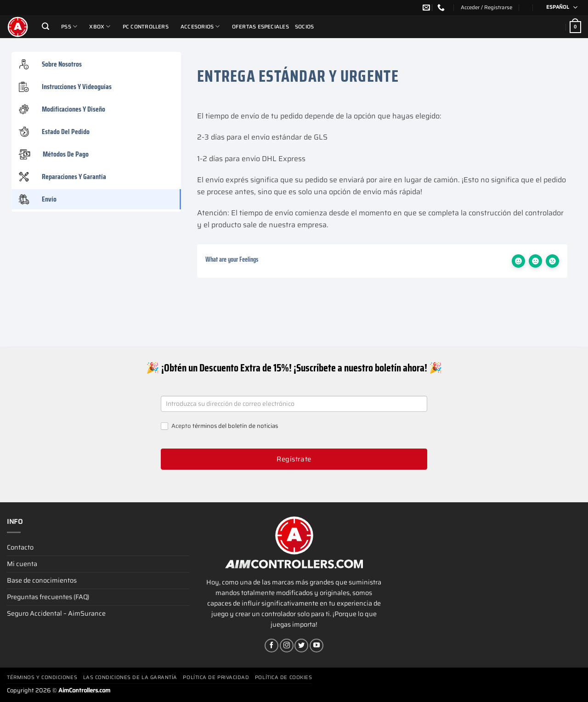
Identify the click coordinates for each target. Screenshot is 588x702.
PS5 (69, 26)
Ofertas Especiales (260, 27)
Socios (304, 27)
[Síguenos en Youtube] (317, 646)
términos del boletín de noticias (235, 426)
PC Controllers (146, 27)
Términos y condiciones (42, 677)
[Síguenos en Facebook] (271, 646)
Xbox (100, 26)
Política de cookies (283, 677)
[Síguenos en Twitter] (301, 646)
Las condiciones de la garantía (130, 677)
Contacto (20, 547)
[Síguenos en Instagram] (287, 646)
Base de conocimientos (42, 580)
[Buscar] (45, 26)
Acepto (219, 426)
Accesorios (200, 26)
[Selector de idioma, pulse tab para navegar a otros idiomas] (559, 8)
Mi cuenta (22, 564)
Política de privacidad (216, 677)
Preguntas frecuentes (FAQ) (48, 597)
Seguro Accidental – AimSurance (56, 613)
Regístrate (294, 459)
